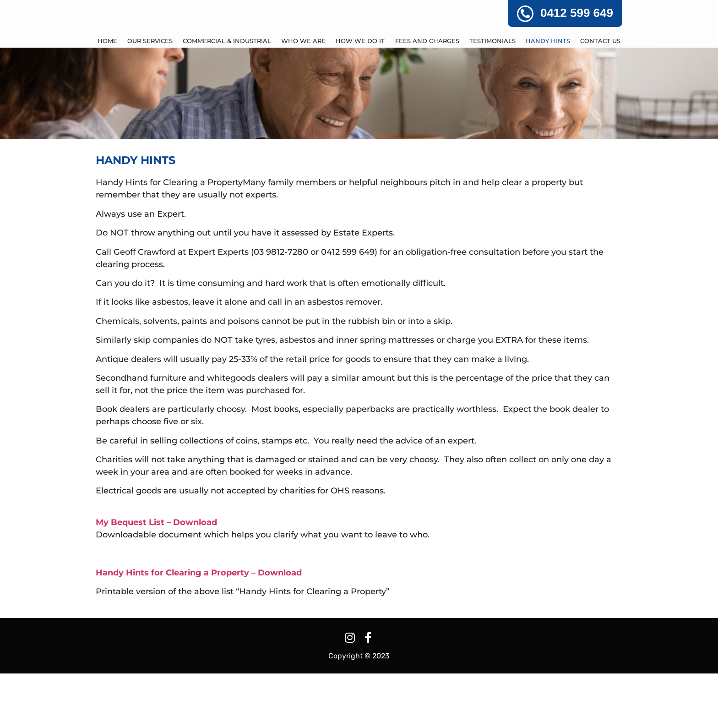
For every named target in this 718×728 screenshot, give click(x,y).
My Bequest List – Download (156, 576)
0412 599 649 (577, 13)
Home (107, 95)
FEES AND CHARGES (427, 95)
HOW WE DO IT (360, 95)
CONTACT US (600, 95)
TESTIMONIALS (492, 95)
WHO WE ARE (303, 95)
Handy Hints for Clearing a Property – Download (199, 627)
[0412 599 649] (525, 14)
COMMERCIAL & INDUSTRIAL (227, 95)
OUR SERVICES (150, 95)
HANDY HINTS (548, 95)
